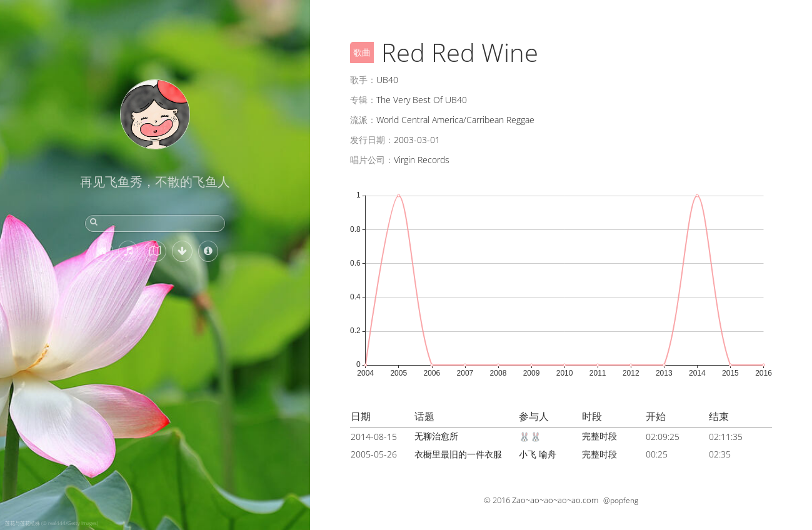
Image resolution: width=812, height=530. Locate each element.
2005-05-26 (374, 454)
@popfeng (621, 500)
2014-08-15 (374, 437)
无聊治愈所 (436, 436)
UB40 (387, 80)
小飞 (528, 454)
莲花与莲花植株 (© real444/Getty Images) (52, 523)
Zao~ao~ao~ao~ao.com (555, 500)
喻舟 (548, 454)
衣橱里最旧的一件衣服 (458, 454)
